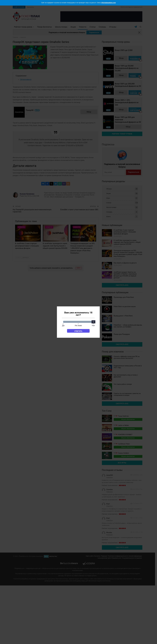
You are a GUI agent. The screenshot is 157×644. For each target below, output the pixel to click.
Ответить (78, 331)
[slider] (93, 322)
